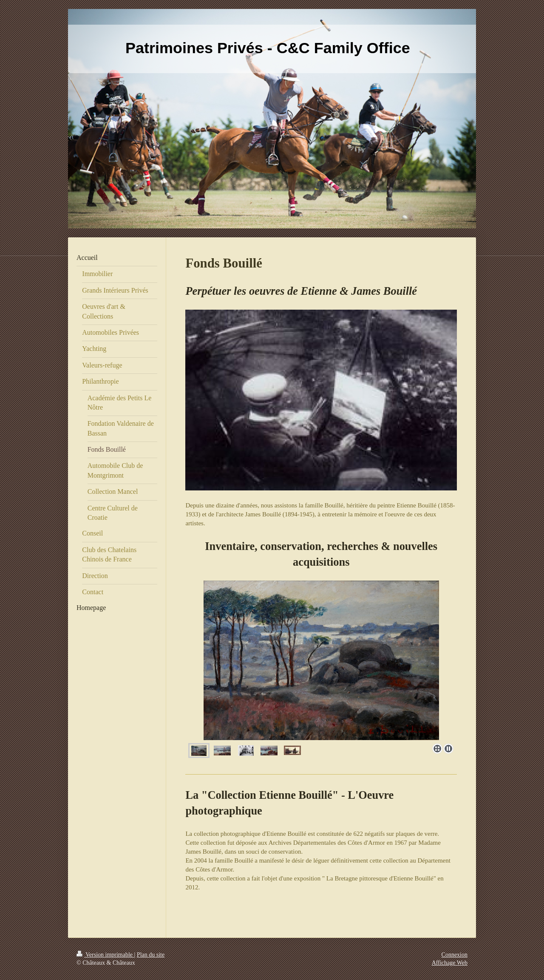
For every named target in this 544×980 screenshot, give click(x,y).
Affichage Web (450, 963)
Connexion (455, 955)
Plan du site (151, 955)
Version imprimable (105, 955)
